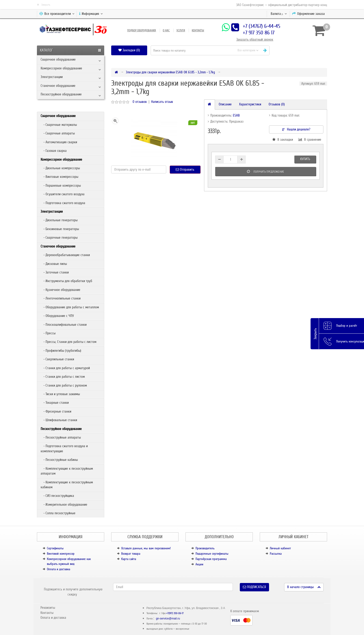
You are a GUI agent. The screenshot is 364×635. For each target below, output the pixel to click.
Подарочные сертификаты (212, 554)
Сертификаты (55, 548)
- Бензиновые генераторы (60, 229)
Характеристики (250, 104)
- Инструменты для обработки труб (66, 281)
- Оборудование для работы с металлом (70, 307)
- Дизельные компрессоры (60, 168)
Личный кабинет (280, 548)
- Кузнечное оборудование (60, 290)
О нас (166, 30)
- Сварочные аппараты (58, 133)
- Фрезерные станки (56, 411)
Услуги (181, 30)
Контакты (198, 30)
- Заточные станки (55, 272)
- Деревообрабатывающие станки (65, 255)
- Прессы (48, 333)
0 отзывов (140, 102)
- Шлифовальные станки (59, 420)
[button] (300, 50)
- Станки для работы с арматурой (65, 368)
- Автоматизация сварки (59, 142)
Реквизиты (48, 608)
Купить (305, 159)
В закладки (283, 140)
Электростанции (52, 77)
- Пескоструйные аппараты (61, 437)
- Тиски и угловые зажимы (60, 394)
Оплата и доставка (58, 569)
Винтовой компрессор (61, 554)
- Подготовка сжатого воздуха (63, 203)
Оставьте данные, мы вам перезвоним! (146, 548)
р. (279, 14)
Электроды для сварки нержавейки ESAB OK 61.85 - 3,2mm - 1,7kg (170, 72)
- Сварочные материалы (59, 125)
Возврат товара (131, 554)
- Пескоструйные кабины (59, 460)
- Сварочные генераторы (59, 238)
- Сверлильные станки (57, 359)
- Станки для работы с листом (63, 377)
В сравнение (310, 140)
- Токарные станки (55, 403)
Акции (199, 564)
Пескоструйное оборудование (61, 94)
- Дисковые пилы (54, 264)
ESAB (236, 115)
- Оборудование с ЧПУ (57, 316)
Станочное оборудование (58, 86)
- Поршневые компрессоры (61, 186)
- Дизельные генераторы (59, 220)
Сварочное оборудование (58, 59)
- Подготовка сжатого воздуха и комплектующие (64, 448)
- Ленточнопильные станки (61, 298)
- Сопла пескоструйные (58, 513)
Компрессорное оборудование (61, 68)
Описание (225, 104)
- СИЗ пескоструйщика (57, 496)
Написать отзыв (162, 102)
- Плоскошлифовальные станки (64, 325)
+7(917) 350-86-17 (175, 613)
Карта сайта (129, 559)
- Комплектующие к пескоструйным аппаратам (67, 471)
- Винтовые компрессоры (59, 177)
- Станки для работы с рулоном (64, 385)
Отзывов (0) (277, 104)
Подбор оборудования (142, 30)
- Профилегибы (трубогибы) (61, 351)
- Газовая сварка (54, 151)
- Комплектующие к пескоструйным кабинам (67, 485)
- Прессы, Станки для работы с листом (68, 342)
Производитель (205, 548)
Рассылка (276, 554)
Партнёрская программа (211, 559)
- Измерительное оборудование (64, 505)
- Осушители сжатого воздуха (63, 194)
